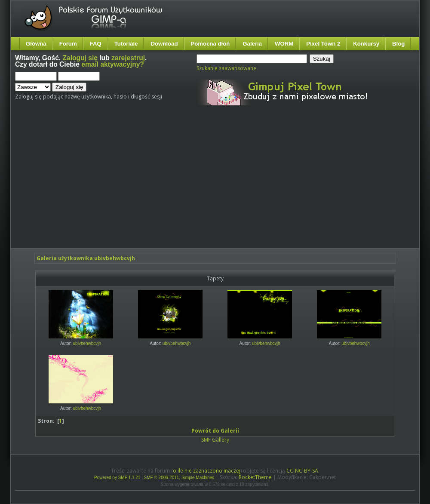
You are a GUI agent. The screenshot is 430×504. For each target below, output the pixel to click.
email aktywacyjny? (113, 64)
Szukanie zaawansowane (226, 68)
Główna (36, 44)
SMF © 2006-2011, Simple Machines (179, 478)
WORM (284, 44)
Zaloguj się (80, 58)
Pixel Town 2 (323, 44)
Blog (398, 44)
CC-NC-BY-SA (302, 471)
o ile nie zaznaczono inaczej (207, 471)
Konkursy (366, 44)
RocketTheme (255, 477)
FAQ (96, 44)
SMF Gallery (215, 440)
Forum (68, 44)
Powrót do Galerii (215, 431)
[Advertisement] (149, 184)
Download (164, 44)
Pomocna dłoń (210, 44)
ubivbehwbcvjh (87, 343)
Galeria (252, 44)
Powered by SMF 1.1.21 (117, 478)
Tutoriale (126, 44)
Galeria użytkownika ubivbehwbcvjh (86, 258)
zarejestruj (128, 58)
